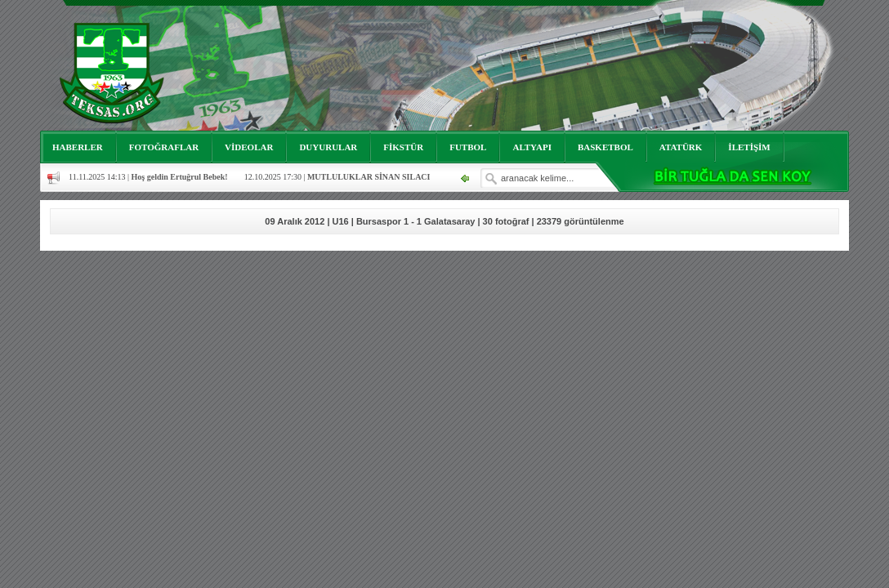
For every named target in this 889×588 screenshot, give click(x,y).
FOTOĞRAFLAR (164, 147)
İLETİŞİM (749, 147)
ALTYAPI (532, 147)
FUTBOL (468, 147)
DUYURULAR (328, 147)
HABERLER (78, 147)
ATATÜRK (681, 147)
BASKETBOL (605, 147)
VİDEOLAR (249, 147)
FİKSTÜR (403, 147)
